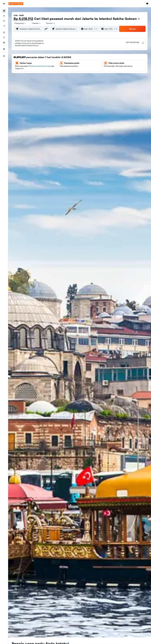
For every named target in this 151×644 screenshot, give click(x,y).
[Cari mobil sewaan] (4, 21)
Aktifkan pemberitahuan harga (40, 66)
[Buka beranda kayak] (16, 4)
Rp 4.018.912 (23, 19)
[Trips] (4, 49)
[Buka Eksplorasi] (4, 33)
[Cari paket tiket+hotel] (4, 26)
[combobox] (20, 23)
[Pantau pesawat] (4, 37)
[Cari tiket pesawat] (4, 11)
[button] (4, 4)
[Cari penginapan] (4, 16)
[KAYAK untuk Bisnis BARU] (4, 42)
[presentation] (139, 19)
